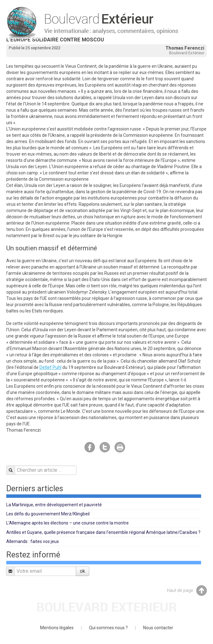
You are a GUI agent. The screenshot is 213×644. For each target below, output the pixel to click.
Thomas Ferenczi (185, 48)
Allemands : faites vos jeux (33, 541)
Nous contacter (158, 628)
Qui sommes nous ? (108, 628)
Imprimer (120, 447)
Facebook (90, 447)
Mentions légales (57, 628)
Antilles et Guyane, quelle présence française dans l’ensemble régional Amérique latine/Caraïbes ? (103, 532)
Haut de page (187, 591)
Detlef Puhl (50, 367)
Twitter (105, 447)
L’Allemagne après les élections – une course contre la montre (68, 523)
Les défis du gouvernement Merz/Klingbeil (48, 514)
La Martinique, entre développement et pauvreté (54, 505)
